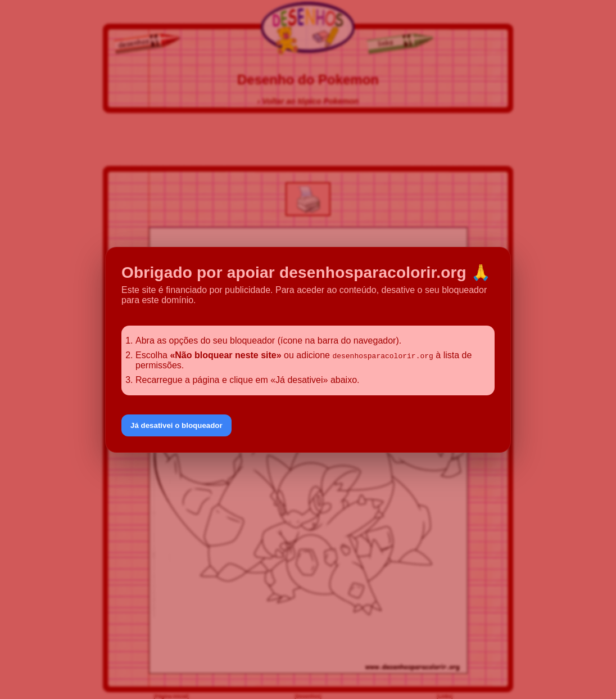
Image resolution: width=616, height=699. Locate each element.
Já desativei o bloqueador (176, 425)
